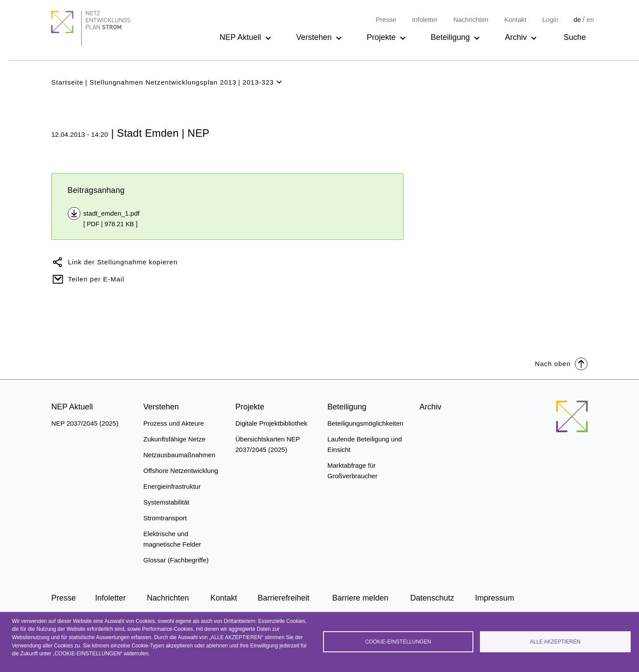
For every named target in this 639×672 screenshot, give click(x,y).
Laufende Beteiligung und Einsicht (365, 444)
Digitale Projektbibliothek (271, 423)
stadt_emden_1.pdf (111, 213)
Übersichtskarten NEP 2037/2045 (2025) (268, 444)
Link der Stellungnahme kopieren (123, 262)
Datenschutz (432, 598)
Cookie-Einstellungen (398, 642)
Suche (575, 37)
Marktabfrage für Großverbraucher (352, 471)
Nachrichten (471, 20)
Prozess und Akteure (174, 423)
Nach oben (561, 363)
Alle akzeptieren (555, 642)
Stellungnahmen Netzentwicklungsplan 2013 (163, 82)
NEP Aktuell (240, 37)
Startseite (67, 82)
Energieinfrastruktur (172, 486)
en (590, 20)
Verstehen (314, 37)
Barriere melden (360, 598)
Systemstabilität (166, 502)
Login (550, 20)
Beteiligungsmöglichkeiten (365, 423)
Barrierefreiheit (284, 598)
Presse (386, 20)
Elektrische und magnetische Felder (172, 539)
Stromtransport (165, 518)
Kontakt (515, 20)
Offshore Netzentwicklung (181, 471)
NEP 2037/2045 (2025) (85, 423)
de (577, 20)
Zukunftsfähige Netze (174, 439)
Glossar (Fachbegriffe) (176, 560)
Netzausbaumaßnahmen (179, 455)
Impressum (495, 598)
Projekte (381, 37)
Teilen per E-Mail (96, 279)
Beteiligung (450, 37)
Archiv (516, 37)
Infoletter (425, 20)
